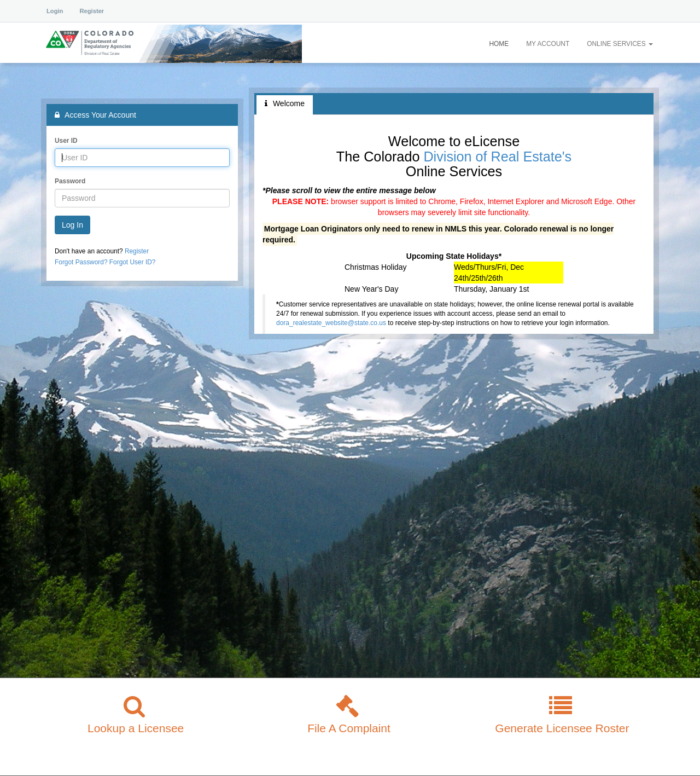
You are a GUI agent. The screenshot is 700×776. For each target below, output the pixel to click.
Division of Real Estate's (497, 157)
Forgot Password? (81, 262)
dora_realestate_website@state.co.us (331, 323)
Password (70, 181)
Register (92, 11)
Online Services (620, 44)
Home (499, 44)
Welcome (285, 103)
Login (55, 11)
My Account (548, 44)
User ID (66, 141)
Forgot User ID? (133, 262)
